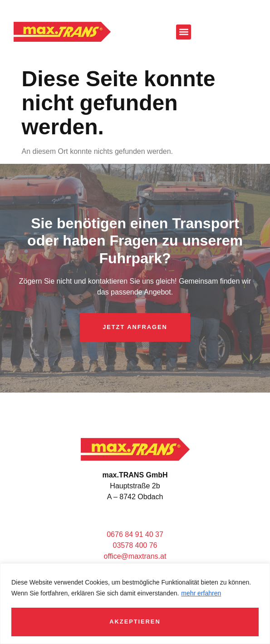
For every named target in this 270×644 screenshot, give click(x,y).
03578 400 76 (135, 545)
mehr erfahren (201, 593)
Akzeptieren (135, 622)
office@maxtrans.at (135, 556)
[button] (184, 32)
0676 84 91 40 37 (135, 534)
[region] (135, 604)
